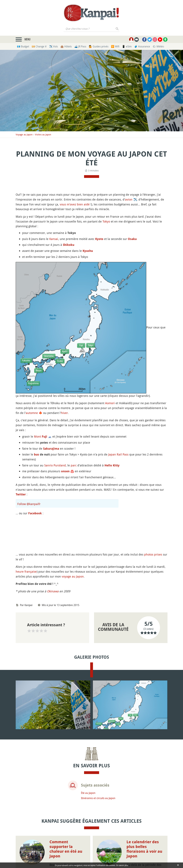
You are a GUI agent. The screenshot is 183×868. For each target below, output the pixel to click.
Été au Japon (88, 793)
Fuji (44, 437)
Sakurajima (51, 449)
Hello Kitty (112, 465)
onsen (65, 471)
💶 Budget (23, 46)
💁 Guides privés (99, 46)
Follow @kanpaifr (29, 504)
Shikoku (69, 245)
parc (74, 465)
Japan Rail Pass (118, 454)
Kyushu (88, 251)
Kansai (54, 239)
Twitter (21, 494)
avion (129, 199)
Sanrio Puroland (55, 465)
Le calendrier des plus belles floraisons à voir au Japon (144, 849)
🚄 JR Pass (80, 46)
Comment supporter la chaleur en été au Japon (66, 849)
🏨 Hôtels (66, 46)
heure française (26, 571)
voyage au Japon (73, 576)
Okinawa (53, 591)
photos (149, 554)
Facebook (35, 513)
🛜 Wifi (115, 46)
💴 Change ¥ (39, 46)
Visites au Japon (43, 134)
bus (36, 454)
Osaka (132, 239)
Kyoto (99, 239)
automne (32, 413)
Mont (37, 436)
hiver (64, 413)
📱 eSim (127, 46)
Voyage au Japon (24, 134)
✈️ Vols (53, 46)
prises (158, 554)
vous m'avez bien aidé (75, 204)
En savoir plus (122, 865)
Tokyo (106, 221)
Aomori (110, 403)
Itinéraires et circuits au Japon (98, 798)
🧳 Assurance (142, 46)
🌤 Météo (158, 46)
